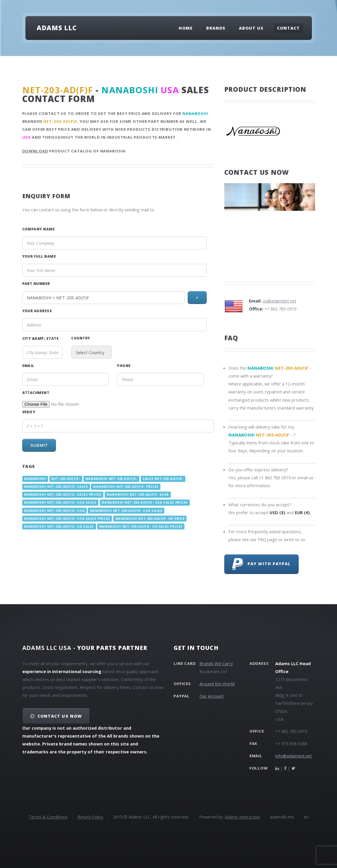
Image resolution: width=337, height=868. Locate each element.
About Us (251, 28)
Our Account (212, 696)
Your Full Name (39, 256)
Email (28, 366)
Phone (124, 366)
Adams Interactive (242, 817)
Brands (216, 28)
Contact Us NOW (60, 716)
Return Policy (90, 817)
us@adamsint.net (279, 301)
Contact (288, 28)
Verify (29, 412)
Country (81, 338)
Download (35, 151)
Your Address (37, 311)
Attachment (36, 393)
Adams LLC (57, 28)
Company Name (39, 229)
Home (186, 28)
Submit (39, 445)
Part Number (36, 283)
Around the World (217, 684)
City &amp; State (41, 338)
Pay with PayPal (261, 564)
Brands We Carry (216, 663)
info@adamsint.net (294, 756)
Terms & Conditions (48, 817)
